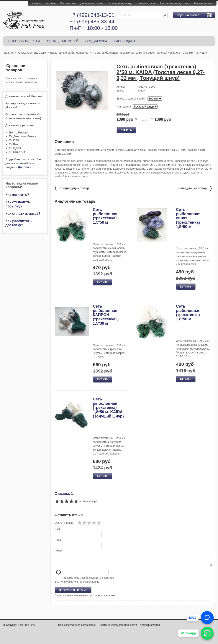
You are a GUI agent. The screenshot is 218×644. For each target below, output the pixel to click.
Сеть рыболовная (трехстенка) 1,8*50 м (188, 313)
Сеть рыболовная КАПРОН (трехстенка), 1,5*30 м (105, 315)
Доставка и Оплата (92, 3)
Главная (36, 3)
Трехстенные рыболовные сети (70, 53)
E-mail (58, 540)
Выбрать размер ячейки (131, 99)
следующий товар (196, 188)
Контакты (51, 3)
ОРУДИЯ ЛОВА (96, 41)
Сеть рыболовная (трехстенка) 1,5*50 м (105, 216)
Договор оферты (150, 628)
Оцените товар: (64, 523)
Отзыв (58, 551)
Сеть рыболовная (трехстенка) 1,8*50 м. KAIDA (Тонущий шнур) (108, 408)
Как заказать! (68, 3)
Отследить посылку (119, 3)
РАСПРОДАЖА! (125, 41)
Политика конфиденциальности (118, 628)
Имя (57, 529)
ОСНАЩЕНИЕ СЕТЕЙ (63, 41)
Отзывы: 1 (64, 493)
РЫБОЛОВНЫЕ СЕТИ (24, 41)
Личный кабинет (204, 3)
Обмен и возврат (146, 3)
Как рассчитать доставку (175, 3)
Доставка (25, 167)
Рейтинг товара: (88, 501)
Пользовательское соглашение (77, 628)
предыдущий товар (72, 188)
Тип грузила (124, 107)
